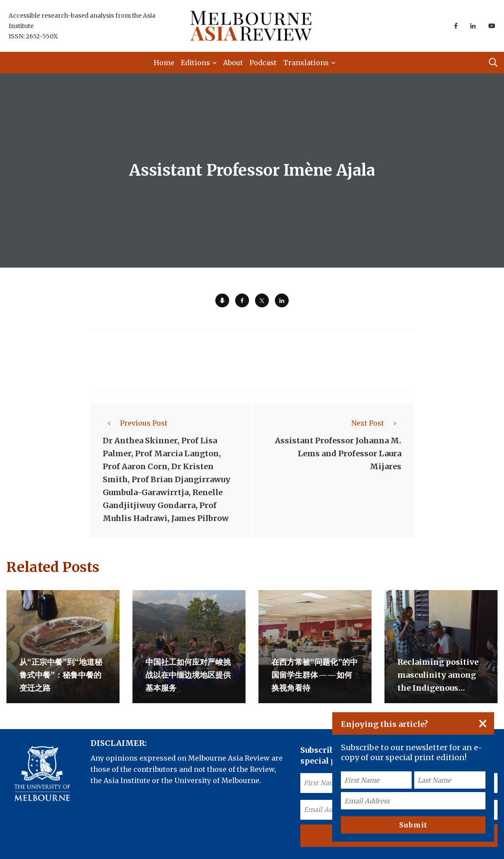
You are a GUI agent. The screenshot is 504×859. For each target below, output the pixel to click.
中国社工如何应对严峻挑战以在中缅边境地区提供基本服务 (188, 675)
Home (164, 63)
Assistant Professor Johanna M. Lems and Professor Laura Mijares (338, 453)
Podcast (263, 63)
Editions (195, 63)
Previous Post (135, 423)
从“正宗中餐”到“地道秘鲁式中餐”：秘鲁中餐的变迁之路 (61, 675)
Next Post (376, 423)
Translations (306, 63)
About (233, 63)
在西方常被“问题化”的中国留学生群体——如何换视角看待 (315, 675)
